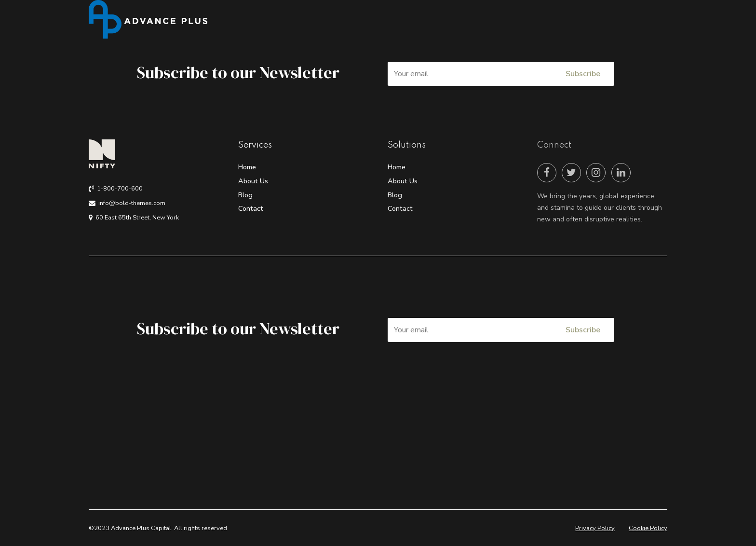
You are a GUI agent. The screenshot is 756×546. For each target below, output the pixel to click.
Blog (245, 195)
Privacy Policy (595, 528)
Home (247, 167)
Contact (251, 208)
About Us (253, 181)
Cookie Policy (648, 528)
